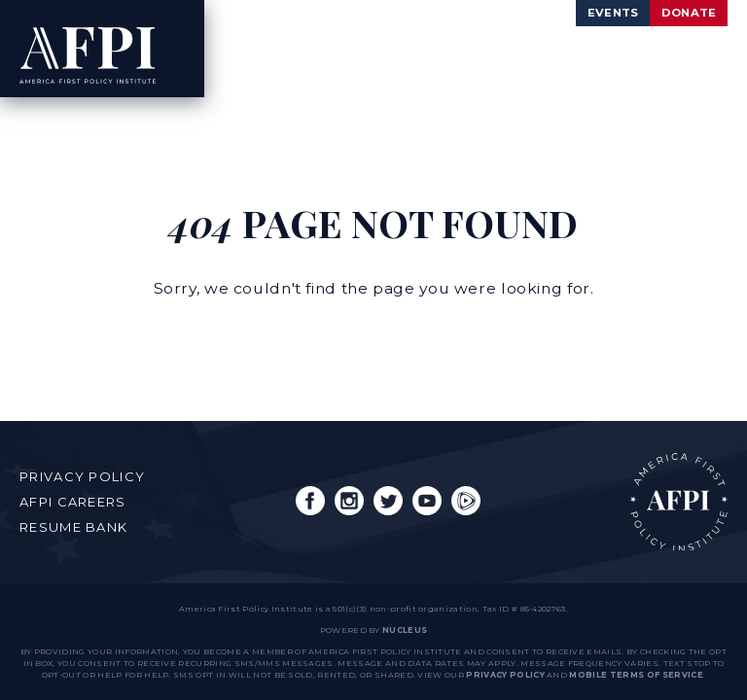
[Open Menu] (693, 50)
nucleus (405, 630)
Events (584, 15)
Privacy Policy (82, 476)
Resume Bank (73, 527)
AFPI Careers (73, 502)
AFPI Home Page (679, 502)
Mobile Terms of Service (636, 675)
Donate (679, 15)
